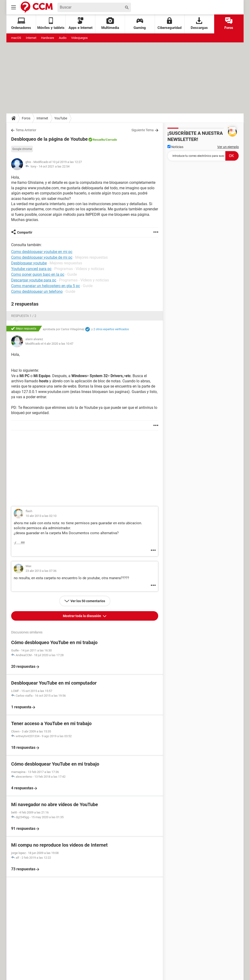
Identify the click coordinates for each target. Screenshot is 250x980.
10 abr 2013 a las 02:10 (41, 516)
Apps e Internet (81, 24)
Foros (229, 24)
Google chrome (22, 149)
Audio (63, 38)
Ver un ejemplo (228, 147)
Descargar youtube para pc (34, 280)
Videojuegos (79, 38)
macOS (16, 38)
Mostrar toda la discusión (82, 616)
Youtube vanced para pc (31, 269)
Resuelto (99, 140)
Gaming (140, 24)
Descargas (199, 24)
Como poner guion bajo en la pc (38, 274)
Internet (31, 38)
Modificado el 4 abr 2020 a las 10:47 (49, 344)
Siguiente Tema (143, 130)
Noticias (175, 147)
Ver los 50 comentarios (88, 601)
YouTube (61, 118)
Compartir (25, 232)
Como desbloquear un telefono (37, 291)
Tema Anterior (26, 130)
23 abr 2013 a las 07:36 (41, 571)
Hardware (48, 38)
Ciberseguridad (169, 24)
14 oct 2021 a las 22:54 (54, 166)
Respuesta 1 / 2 (24, 316)
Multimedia (110, 24)
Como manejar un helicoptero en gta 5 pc (46, 286)
